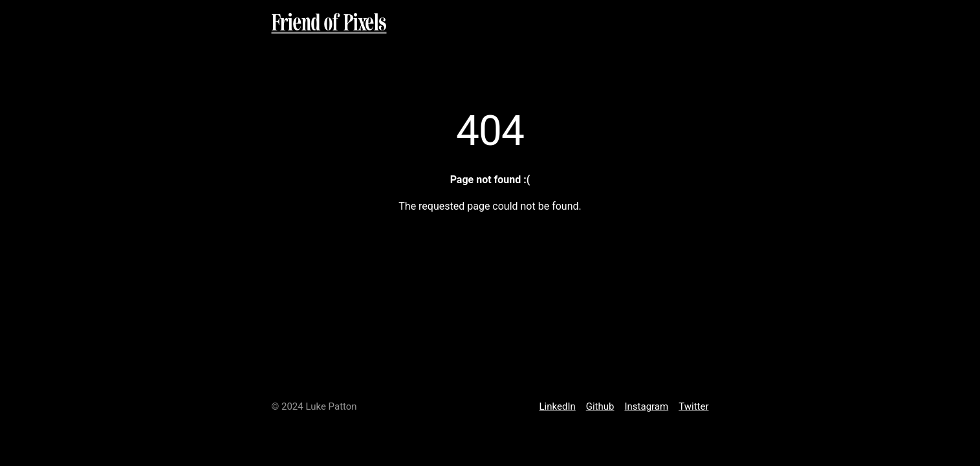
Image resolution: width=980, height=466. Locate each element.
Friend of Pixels (329, 24)
